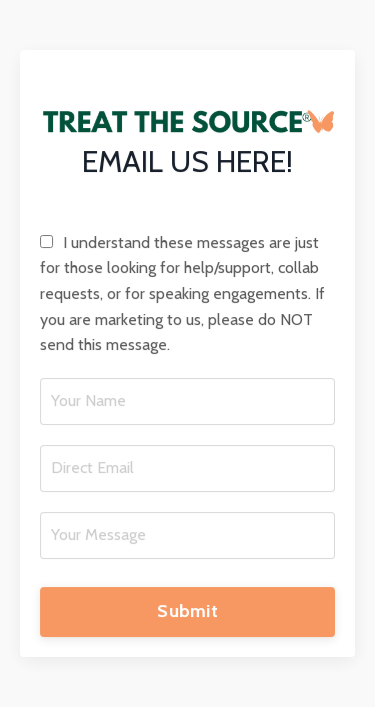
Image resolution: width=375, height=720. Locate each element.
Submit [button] (187, 612)
